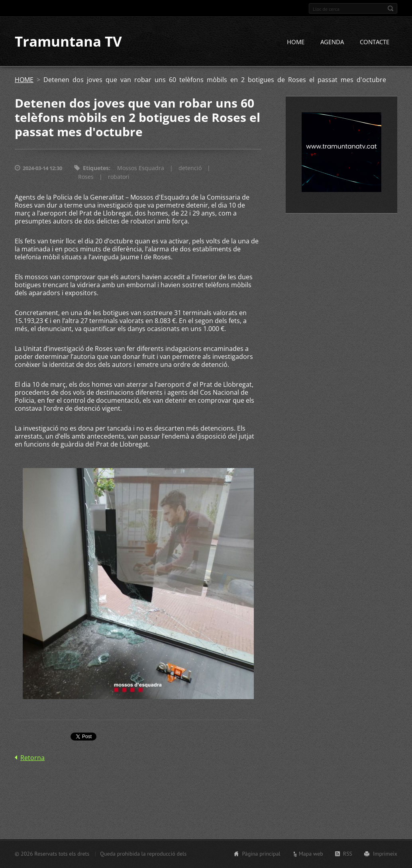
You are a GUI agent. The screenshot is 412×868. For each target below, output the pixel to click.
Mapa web (311, 854)
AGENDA (332, 43)
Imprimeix (385, 854)
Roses (86, 177)
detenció (190, 169)
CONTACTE (375, 43)
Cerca (390, 8)
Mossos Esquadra (141, 169)
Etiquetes (96, 169)
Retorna (32, 758)
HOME (296, 43)
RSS (348, 854)
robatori (119, 177)
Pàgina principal (261, 854)
